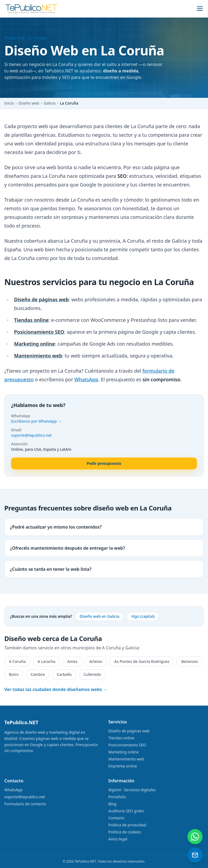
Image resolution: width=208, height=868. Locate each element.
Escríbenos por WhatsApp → (36, 421)
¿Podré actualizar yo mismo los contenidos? (56, 527)
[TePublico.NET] (31, 9)
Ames (72, 661)
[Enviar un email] (195, 855)
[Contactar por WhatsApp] (195, 837)
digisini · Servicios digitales (132, 790)
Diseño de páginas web (129, 731)
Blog (112, 804)
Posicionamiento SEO (127, 745)
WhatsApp (86, 379)
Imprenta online (123, 766)
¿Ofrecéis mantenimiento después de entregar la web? (67, 548)
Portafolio (117, 797)
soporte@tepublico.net (31, 435)
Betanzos (189, 661)
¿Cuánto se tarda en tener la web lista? (51, 569)
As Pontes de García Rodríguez (142, 661)
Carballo (64, 674)
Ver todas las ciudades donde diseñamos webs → (56, 689)
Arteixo (96, 661)
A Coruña (17, 661)
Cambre (38, 674)
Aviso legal (118, 839)
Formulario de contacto (25, 804)
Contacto (116, 818)
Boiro (14, 674)
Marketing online (123, 752)
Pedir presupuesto (104, 463)
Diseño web (29, 103)
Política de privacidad (127, 825)
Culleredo (92, 674)
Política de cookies (125, 832)
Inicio (9, 103)
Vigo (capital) (143, 616)
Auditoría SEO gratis (126, 811)
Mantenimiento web (126, 759)
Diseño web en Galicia (99, 616)
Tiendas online (121, 738)
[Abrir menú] (200, 9)
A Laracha (47, 661)
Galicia (49, 103)
